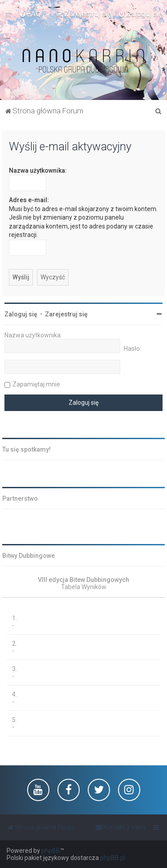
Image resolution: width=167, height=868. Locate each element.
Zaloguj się (21, 314)
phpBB (51, 851)
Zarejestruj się (66, 314)
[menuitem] (30, 14)
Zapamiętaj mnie (36, 384)
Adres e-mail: (29, 200)
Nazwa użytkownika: (38, 170)
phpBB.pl (113, 858)
